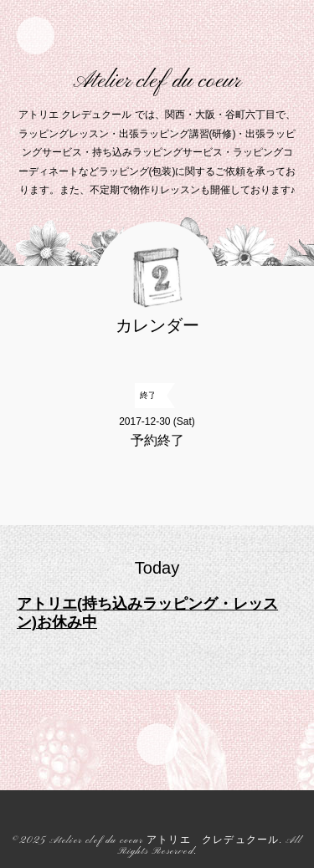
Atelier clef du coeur (157, 82)
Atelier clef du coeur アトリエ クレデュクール (165, 841)
